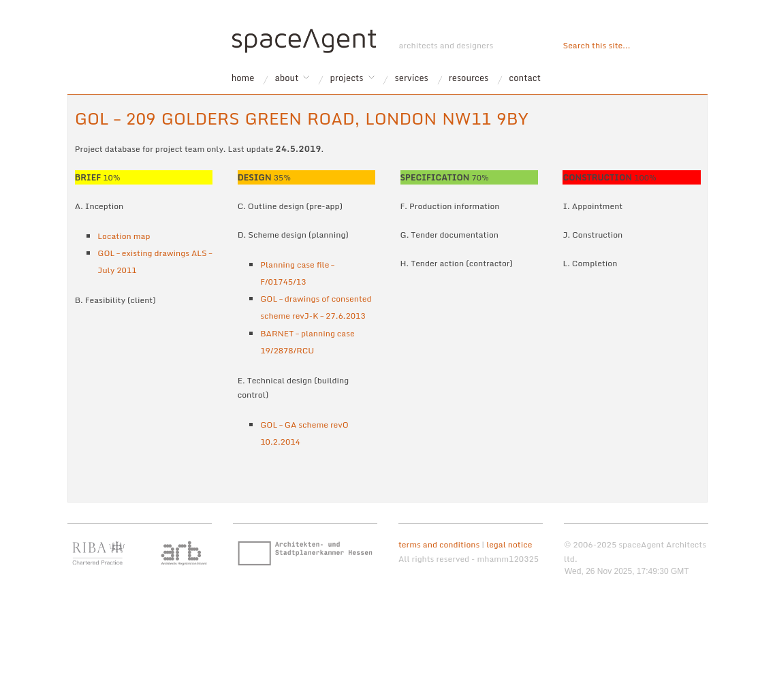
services (412, 78)
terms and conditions (439, 544)
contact (525, 78)
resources (469, 78)
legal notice (509, 544)
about (286, 78)
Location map (124, 236)
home (243, 78)
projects (347, 78)
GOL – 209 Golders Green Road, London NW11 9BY (302, 118)
